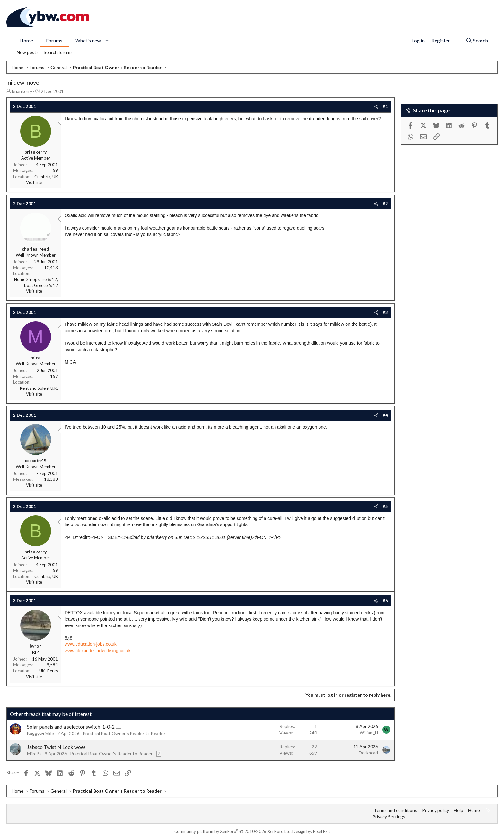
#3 (385, 312)
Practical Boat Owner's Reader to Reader (124, 733)
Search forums (58, 52)
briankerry (22, 91)
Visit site (34, 182)
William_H (369, 733)
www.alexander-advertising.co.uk (98, 651)
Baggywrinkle (40, 733)
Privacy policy (436, 810)
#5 (385, 506)
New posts (28, 52)
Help (459, 810)
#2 (385, 204)
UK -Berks (49, 671)
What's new (88, 40)
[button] (107, 41)
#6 (385, 601)
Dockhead (368, 753)
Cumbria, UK (46, 177)
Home (26, 40)
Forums (54, 40)
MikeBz (34, 754)
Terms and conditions (396, 810)
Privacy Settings (389, 817)
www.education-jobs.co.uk (91, 644)
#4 (385, 415)
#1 (385, 106)
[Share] (376, 106)
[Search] (477, 41)
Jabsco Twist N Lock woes (56, 747)
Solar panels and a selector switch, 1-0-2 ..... (74, 727)
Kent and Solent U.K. (39, 388)
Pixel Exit (322, 831)
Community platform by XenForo (233, 831)
